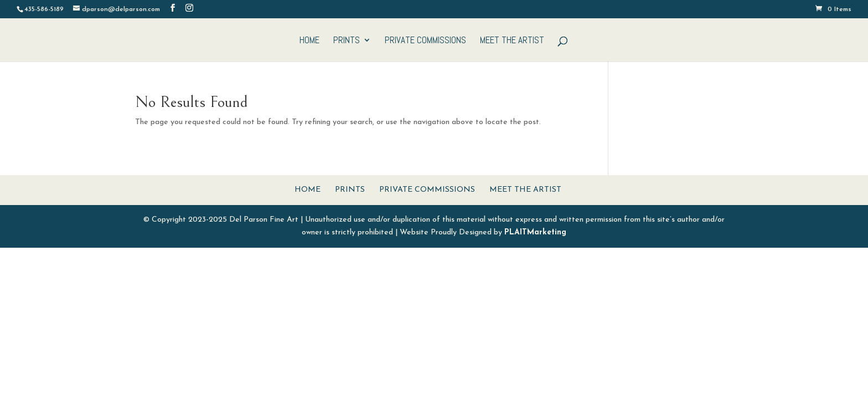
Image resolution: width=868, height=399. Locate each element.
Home (309, 41)
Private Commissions (425, 41)
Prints (347, 41)
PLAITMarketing (535, 232)
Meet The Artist (512, 41)
